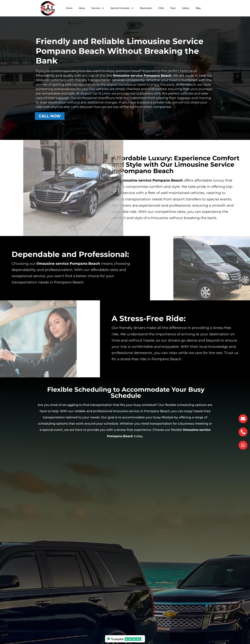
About (82, 8)
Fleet (173, 8)
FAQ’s (161, 8)
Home (69, 8)
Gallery (186, 8)
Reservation (146, 8)
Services (98, 8)
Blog (198, 8)
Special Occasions (122, 8)
